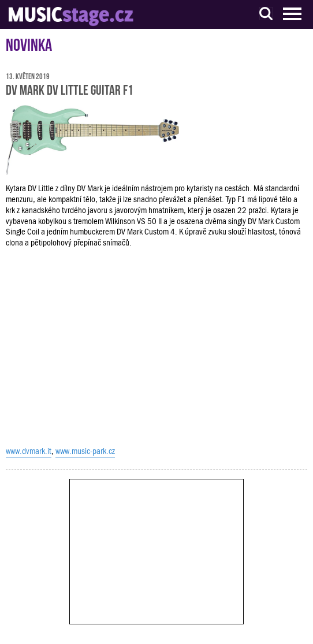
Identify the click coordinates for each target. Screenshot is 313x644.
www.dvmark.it (29, 451)
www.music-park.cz (85, 451)
